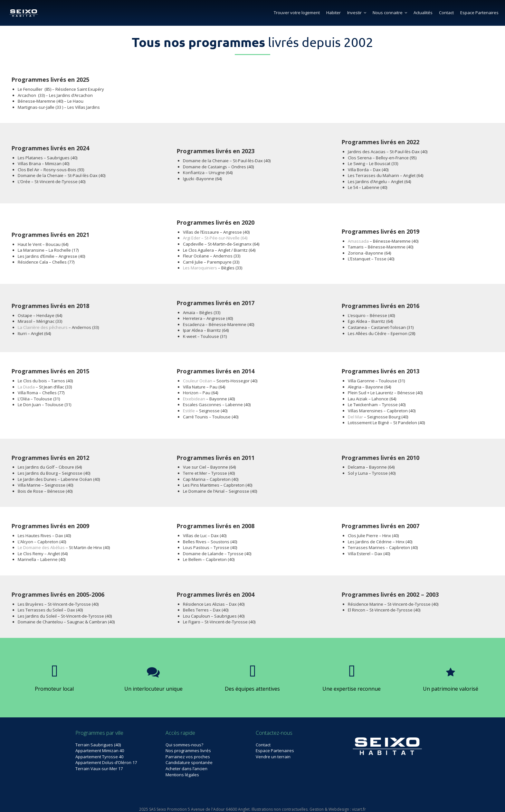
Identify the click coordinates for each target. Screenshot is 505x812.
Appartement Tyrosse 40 (99, 757)
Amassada (358, 241)
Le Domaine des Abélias (41, 547)
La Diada (26, 387)
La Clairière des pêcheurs (43, 327)
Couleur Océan (198, 381)
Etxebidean (194, 399)
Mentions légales (182, 775)
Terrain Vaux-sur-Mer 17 (99, 769)
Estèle (189, 411)
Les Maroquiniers (200, 268)
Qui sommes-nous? (184, 745)
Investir (357, 13)
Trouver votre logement (297, 13)
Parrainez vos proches (188, 757)
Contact (446, 13)
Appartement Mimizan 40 (100, 751)
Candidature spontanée (189, 762)
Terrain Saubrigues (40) (98, 745)
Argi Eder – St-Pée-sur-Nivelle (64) (215, 238)
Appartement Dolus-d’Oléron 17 (106, 762)
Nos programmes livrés (188, 751)
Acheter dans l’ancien (186, 769)
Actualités (423, 13)
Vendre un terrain (273, 757)
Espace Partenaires (479, 13)
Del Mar (355, 417)
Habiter (333, 13)
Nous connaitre (390, 13)
